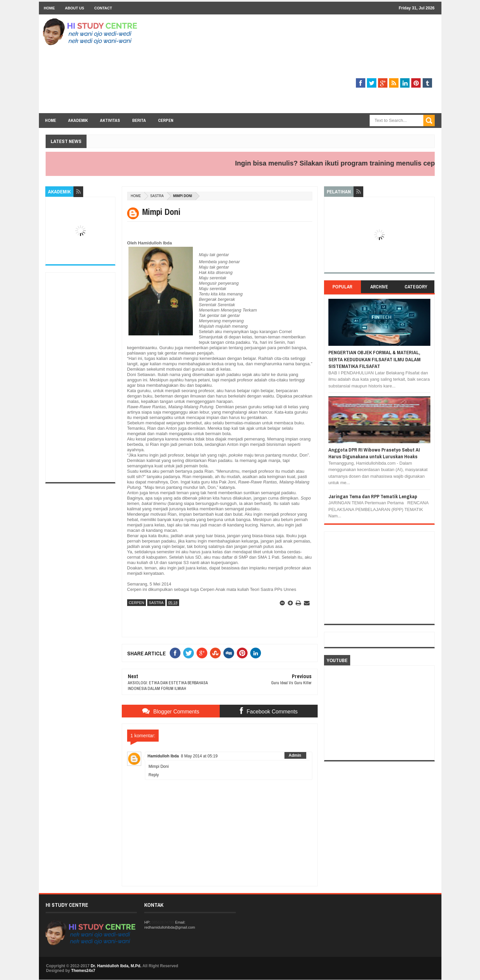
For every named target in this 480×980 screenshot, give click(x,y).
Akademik (78, 120)
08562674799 (163, 922)
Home (49, 8)
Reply (154, 775)
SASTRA (157, 196)
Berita (139, 120)
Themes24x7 (83, 971)
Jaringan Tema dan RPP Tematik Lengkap (373, 496)
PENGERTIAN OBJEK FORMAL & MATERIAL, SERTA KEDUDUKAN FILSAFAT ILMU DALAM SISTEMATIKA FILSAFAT (375, 359)
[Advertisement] (313, 66)
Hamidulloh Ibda (163, 756)
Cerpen (166, 120)
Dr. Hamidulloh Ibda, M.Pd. (116, 966)
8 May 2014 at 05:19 (199, 756)
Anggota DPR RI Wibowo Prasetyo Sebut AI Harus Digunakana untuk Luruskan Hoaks (374, 453)
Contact (103, 8)
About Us (75, 8)
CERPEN (137, 603)
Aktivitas (110, 120)
